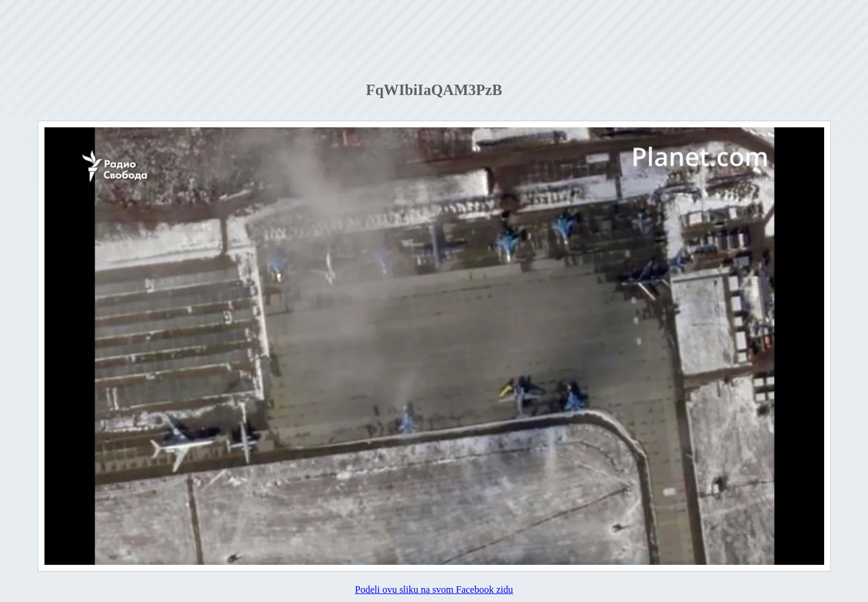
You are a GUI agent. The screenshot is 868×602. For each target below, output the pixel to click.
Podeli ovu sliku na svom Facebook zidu (434, 590)
